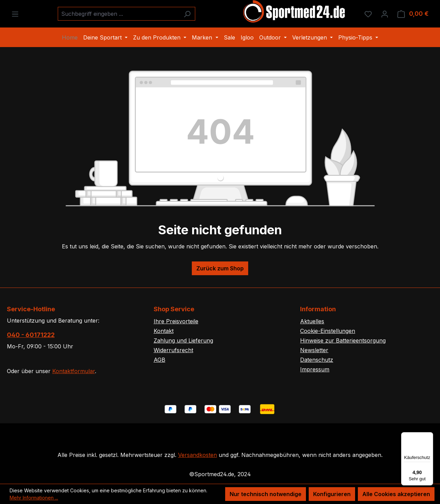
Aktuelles (312, 321)
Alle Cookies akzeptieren (396, 494)
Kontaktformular (74, 371)
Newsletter (314, 350)
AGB (159, 360)
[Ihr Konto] (385, 14)
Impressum (315, 369)
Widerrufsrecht (173, 350)
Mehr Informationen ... (34, 498)
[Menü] (15, 14)
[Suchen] (187, 14)
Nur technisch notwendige (266, 494)
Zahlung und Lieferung (183, 340)
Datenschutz (317, 360)
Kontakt (164, 331)
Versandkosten (197, 455)
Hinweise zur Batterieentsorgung (343, 340)
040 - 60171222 (31, 335)
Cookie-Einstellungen (328, 331)
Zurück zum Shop (220, 268)
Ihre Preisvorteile (176, 321)
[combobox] (119, 14)
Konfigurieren (332, 494)
